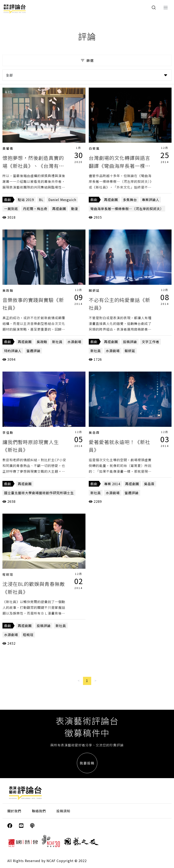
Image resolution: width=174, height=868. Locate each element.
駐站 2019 (26, 200)
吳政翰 (8, 290)
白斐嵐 (94, 148)
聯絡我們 (39, 811)
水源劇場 (74, 342)
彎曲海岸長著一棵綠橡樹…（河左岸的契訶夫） (127, 209)
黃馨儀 (8, 148)
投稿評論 (130, 342)
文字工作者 (151, 342)
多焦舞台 (130, 200)
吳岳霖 (94, 432)
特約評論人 (13, 351)
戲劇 (8, 200)
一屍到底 (11, 209)
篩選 (87, 60)
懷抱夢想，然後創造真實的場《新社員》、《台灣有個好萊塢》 (33, 166)
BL (41, 200)
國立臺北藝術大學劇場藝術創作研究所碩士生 (39, 493)
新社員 (57, 342)
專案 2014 (112, 484)
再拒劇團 (59, 209)
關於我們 (14, 811)
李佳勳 (8, 432)
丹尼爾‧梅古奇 (35, 209)
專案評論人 (151, 200)
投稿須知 (63, 811)
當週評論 (33, 351)
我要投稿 (87, 763)
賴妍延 (94, 290)
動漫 (75, 209)
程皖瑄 (8, 574)
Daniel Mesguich (62, 200)
